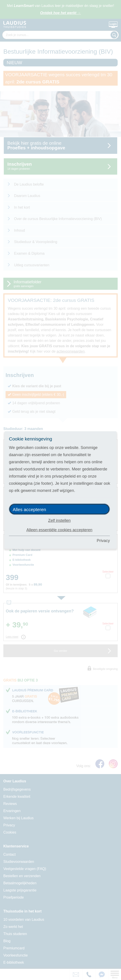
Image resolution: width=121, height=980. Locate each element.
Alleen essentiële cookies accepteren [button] (59, 530)
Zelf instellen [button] (59, 521)
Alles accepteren (29, 510)
